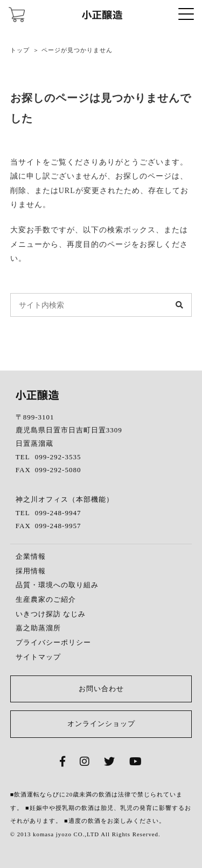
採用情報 (31, 571)
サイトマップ (38, 657)
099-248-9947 (58, 513)
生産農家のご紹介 (46, 599)
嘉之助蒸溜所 (38, 628)
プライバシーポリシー (53, 642)
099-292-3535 (58, 457)
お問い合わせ (101, 689)
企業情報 (31, 556)
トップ (20, 50)
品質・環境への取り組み (57, 585)
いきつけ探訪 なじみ (51, 614)
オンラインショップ (101, 724)
